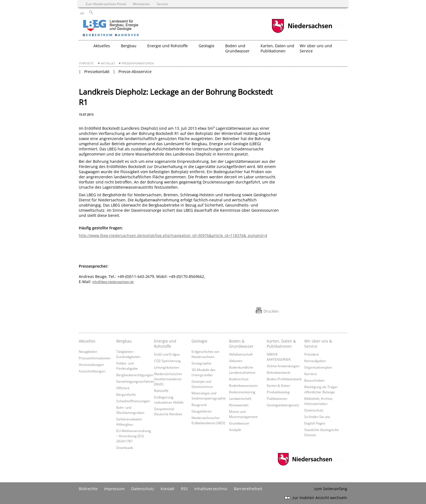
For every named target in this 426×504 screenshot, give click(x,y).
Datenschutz (314, 410)
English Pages (315, 423)
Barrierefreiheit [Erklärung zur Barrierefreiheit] (248, 489)
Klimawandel (239, 405)
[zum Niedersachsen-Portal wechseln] (302, 32)
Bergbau (124, 341)
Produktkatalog (278, 392)
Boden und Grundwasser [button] (237, 48)
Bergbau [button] (129, 46)
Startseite (86, 63)
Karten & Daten (278, 385)
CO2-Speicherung (167, 361)
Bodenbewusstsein (243, 385)
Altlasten (236, 361)
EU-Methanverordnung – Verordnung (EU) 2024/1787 (134, 436)
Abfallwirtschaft (241, 354)
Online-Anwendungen (283, 366)
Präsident (311, 354)
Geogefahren (202, 411)
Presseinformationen (138, 63)
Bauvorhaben (314, 380)
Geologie (199, 341)
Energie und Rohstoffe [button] (167, 46)
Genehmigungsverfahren (135, 381)
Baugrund (199, 405)
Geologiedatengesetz (283, 405)
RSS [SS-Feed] (184, 489)
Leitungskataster (167, 367)
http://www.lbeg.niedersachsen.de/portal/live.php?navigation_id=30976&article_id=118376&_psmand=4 (173, 235)
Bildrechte (88, 489)
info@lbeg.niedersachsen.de (113, 282)
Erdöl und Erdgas (167, 354)
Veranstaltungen (91, 364)
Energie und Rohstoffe (165, 344)
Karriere (311, 374)
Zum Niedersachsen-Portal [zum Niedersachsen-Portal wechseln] (106, 4)
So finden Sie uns (317, 417)
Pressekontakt (97, 72)
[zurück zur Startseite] (126, 28)
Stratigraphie (201, 363)
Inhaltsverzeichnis (211, 489)
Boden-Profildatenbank (284, 379)
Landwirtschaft (240, 398)
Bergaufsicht (126, 394)
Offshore (123, 388)
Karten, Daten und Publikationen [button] (277, 48)
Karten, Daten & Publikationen (281, 344)
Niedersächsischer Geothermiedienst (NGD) (168, 379)
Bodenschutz (239, 379)
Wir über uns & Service (318, 344)
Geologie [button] (206, 46)
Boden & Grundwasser (241, 344)
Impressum (114, 489)
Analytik (235, 430)
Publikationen (277, 398)
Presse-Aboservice (135, 72)
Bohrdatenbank (278, 372)
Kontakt (167, 489)
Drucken (271, 311)
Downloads (125, 448)
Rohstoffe (161, 391)
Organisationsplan (318, 367)
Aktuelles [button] (102, 46)
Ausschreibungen (92, 371)
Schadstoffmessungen (133, 401)
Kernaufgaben (315, 361)
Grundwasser (239, 423)
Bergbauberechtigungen (135, 375)
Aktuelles (108, 63)
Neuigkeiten (88, 351)
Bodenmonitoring (242, 392)
